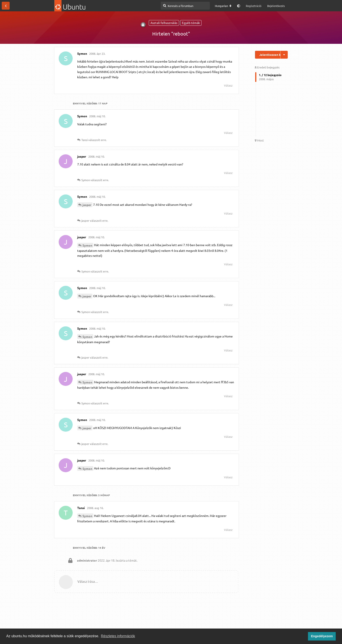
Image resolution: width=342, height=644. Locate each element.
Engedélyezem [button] (322, 636)
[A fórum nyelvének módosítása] (223, 6)
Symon (87, 245)
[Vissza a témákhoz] (6, 6)
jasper (87, 205)
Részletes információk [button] (118, 636)
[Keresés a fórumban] (185, 6)
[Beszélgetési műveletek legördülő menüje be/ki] (284, 55)
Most (259, 140)
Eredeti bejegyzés (267, 67)
